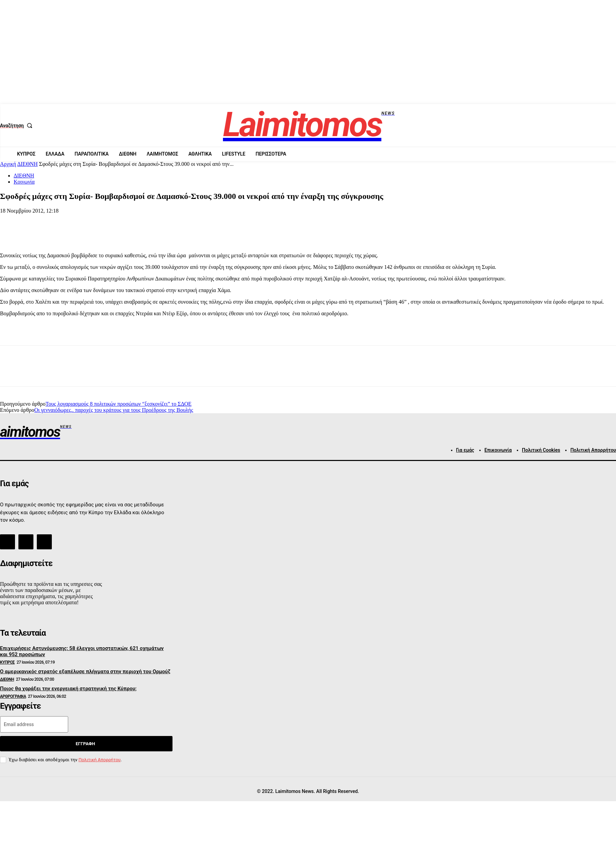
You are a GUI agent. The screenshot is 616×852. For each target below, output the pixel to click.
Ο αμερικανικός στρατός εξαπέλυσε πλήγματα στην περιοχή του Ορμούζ (85, 672)
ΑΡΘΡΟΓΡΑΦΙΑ (13, 696)
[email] (34, 724)
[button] (18, 126)
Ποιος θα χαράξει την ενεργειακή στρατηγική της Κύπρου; (68, 689)
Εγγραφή (85, 744)
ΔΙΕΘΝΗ (28, 164)
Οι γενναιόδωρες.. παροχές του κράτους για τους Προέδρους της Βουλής (114, 410)
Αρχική (8, 164)
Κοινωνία (24, 182)
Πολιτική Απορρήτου (99, 760)
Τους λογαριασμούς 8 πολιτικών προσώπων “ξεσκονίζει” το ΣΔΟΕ (118, 404)
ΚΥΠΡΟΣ (7, 662)
